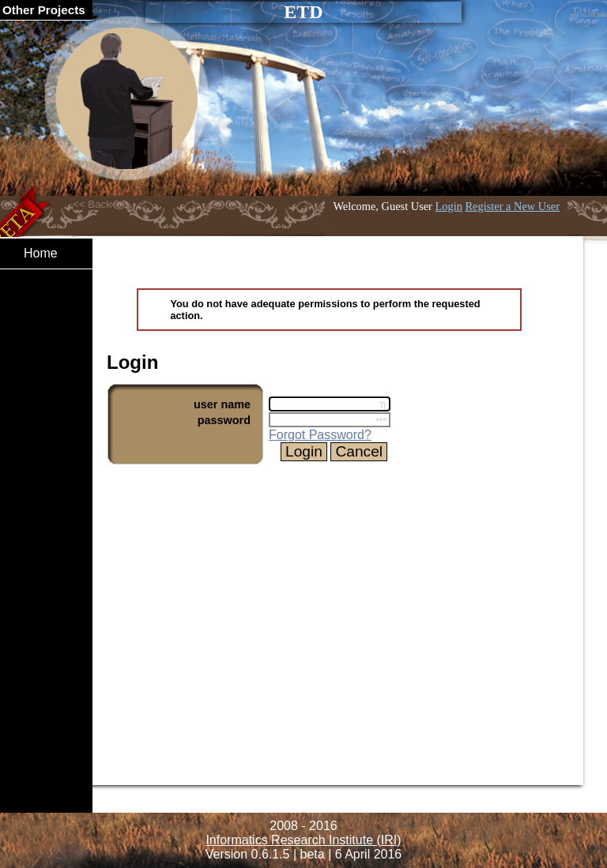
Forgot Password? (320, 435)
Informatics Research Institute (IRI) (303, 840)
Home (41, 253)
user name (222, 404)
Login (449, 206)
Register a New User (513, 206)
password (224, 420)
